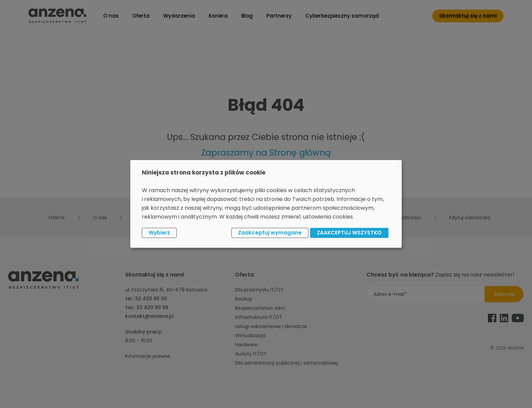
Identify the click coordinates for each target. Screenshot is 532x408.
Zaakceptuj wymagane (270, 233)
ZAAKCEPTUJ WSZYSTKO (349, 233)
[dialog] (266, 204)
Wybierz (159, 233)
